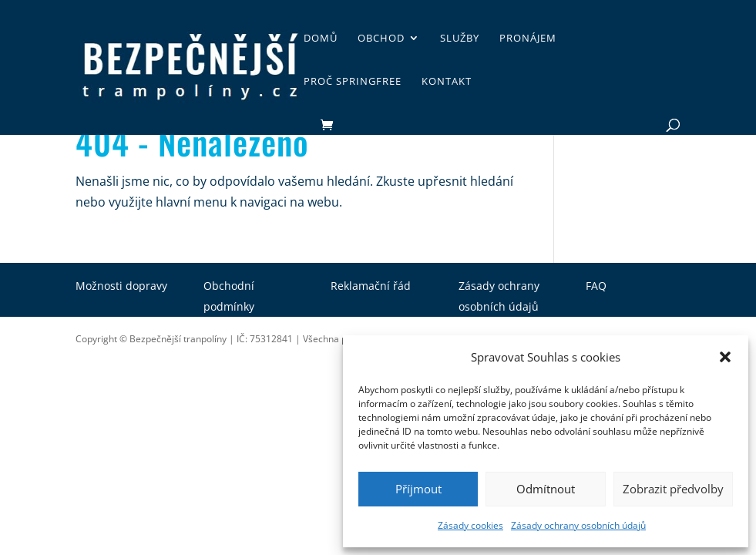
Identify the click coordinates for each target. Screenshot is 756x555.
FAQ (596, 286)
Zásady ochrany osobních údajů (578, 525)
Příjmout (418, 489)
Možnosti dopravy (121, 286)
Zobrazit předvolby (673, 489)
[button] (725, 357)
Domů (321, 39)
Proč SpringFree (353, 82)
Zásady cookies (470, 525)
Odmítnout (546, 489)
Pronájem (528, 39)
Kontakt (447, 82)
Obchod (381, 39)
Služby (460, 39)
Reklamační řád (371, 286)
